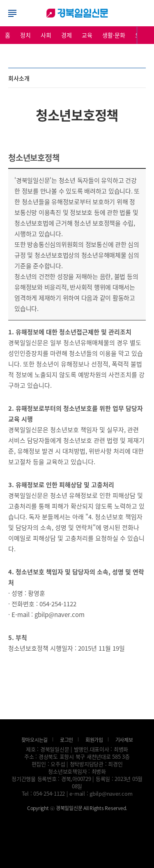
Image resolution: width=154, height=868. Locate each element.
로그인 (77, 13)
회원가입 (94, 740)
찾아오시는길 (35, 740)
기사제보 (124, 740)
